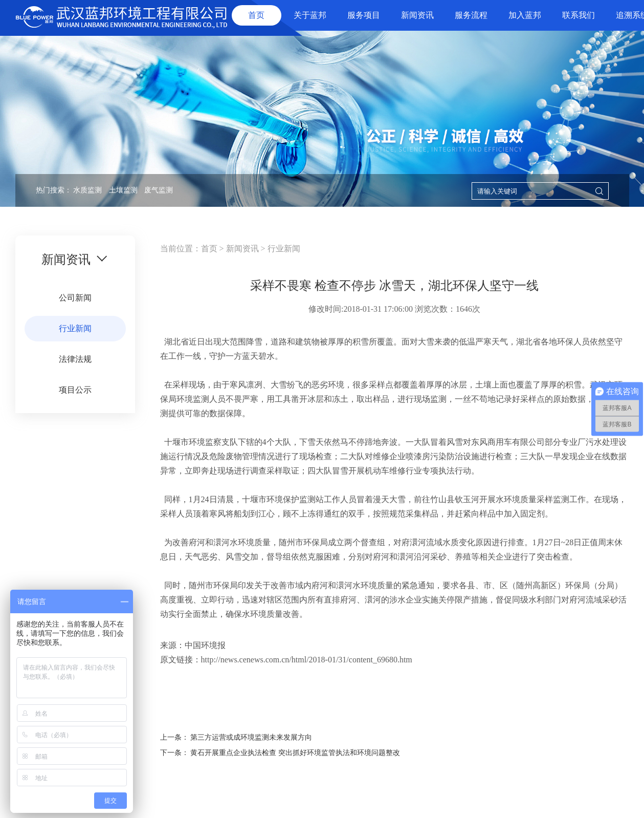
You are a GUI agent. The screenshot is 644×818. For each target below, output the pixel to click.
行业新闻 (75, 328)
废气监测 (159, 190)
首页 (256, 15)
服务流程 (471, 15)
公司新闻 (75, 298)
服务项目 (364, 15)
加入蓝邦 (525, 15)
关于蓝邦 (310, 15)
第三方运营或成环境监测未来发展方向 (251, 737)
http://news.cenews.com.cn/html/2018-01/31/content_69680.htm (307, 660)
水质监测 (87, 190)
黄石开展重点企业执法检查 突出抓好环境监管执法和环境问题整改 (295, 753)
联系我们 (579, 15)
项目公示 (75, 390)
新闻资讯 (417, 15)
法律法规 (75, 359)
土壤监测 (123, 190)
